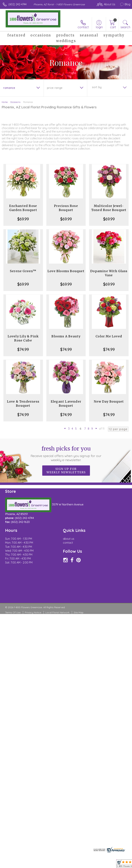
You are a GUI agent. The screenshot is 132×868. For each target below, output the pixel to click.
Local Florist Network (57, 612)
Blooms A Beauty (66, 336)
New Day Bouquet (109, 401)
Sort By (97, 87)
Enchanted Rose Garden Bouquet (23, 208)
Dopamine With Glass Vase (109, 273)
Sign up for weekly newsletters (66, 471)
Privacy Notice (33, 612)
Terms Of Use (13, 612)
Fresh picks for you (66, 454)
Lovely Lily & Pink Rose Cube (23, 338)
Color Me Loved (109, 336)
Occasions (15, 102)
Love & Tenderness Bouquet (23, 404)
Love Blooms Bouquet (66, 271)
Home (5, 102)
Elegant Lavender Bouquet (66, 404)
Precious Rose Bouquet (66, 208)
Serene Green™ (23, 271)
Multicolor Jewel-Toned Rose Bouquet (109, 208)
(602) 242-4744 (17, 4)
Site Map (79, 612)
